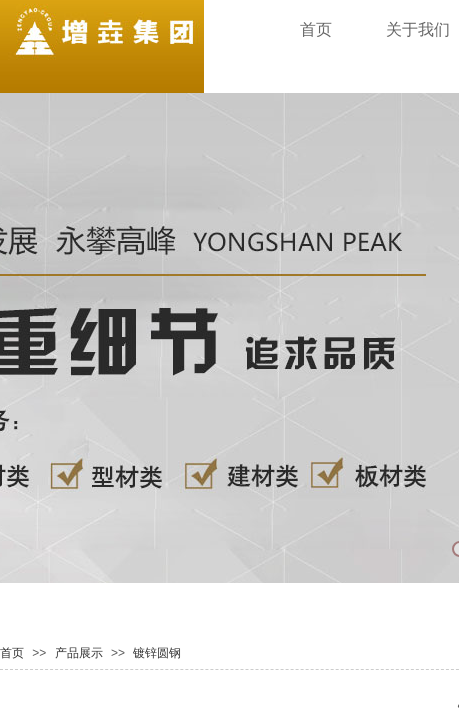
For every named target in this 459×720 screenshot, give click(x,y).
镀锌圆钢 (157, 653)
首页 (12, 653)
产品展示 (79, 653)
